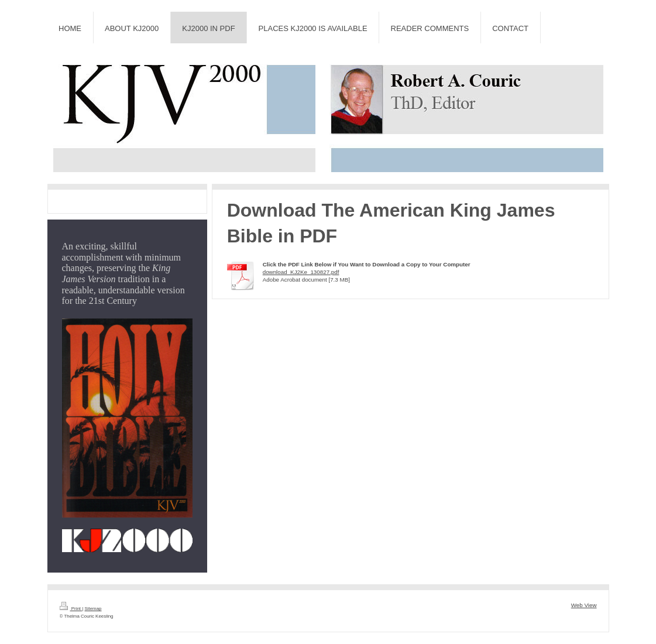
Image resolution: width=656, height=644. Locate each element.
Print (71, 609)
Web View (584, 605)
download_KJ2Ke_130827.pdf (301, 272)
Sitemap (93, 609)
